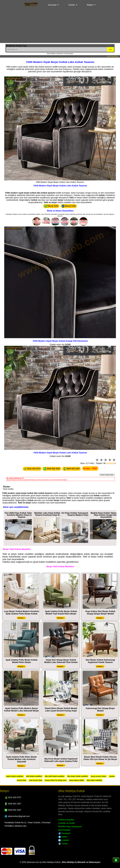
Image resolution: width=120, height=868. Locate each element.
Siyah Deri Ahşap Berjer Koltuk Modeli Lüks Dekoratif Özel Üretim (61, 661)
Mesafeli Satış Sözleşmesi (70, 827)
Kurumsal (52, 5)
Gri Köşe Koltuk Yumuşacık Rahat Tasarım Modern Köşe (78, 514)
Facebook (64, 833)
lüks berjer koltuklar (94, 780)
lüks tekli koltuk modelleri (55, 776)
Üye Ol (109, 56)
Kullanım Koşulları (66, 820)
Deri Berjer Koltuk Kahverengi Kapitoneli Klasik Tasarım (100, 661)
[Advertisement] (60, 27)
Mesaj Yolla (51, 206)
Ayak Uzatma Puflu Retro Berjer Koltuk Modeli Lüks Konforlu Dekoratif (22, 759)
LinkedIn (64, 840)
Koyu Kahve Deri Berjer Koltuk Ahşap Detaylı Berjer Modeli (100, 613)
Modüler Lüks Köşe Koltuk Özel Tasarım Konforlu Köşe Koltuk (50, 514)
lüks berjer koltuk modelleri (78, 776)
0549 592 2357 (52, 469)
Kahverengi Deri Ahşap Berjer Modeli (100, 710)
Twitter (63, 837)
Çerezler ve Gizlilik (67, 823)
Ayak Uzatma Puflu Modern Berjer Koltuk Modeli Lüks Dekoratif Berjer (22, 710)
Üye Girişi (115, 56)
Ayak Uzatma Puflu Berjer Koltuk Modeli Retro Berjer (22, 661)
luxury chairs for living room (56, 780)
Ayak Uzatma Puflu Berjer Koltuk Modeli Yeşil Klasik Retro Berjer (61, 613)
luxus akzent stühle (77, 780)
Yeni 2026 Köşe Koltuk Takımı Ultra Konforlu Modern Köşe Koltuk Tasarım (21, 515)
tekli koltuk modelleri (34, 776)
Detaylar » (21, 618)
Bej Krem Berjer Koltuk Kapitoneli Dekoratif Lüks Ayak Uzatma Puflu (61, 760)
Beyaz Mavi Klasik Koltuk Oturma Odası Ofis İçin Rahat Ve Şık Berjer (100, 758)
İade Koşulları (64, 830)
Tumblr (63, 844)
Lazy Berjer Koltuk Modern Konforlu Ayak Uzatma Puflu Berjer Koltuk (22, 613)
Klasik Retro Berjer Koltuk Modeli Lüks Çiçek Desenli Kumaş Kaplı (61, 710)
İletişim (90, 5)
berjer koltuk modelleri (15, 776)
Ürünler (72, 5)
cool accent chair (36, 780)
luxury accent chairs (99, 776)
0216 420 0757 (32, 469)
